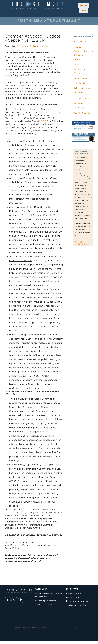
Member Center (37, 21)
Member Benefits (83, 98)
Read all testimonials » (81, 243)
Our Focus (55, 21)
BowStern (75, 628)
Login (83, 5)
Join (84, 10)
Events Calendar (83, 113)
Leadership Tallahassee (46, 601)
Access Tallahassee (44, 605)
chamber (47, 46)
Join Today (80, 42)
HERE (43, 121)
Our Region (70, 21)
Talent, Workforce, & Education (81, 69)
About (22, 21)
